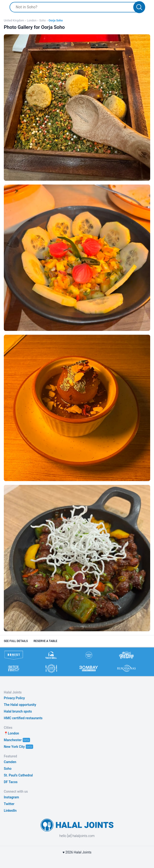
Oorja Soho (56, 21)
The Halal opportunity (20, 705)
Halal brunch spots (18, 711)
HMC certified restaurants (23, 718)
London (32, 21)
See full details (16, 641)
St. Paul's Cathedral (18, 775)
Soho (43, 21)
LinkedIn (10, 811)
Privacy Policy (14, 698)
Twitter (9, 804)
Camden (10, 762)
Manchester (13, 740)
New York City (14, 747)
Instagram (11, 797)
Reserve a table (46, 641)
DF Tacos (11, 782)
